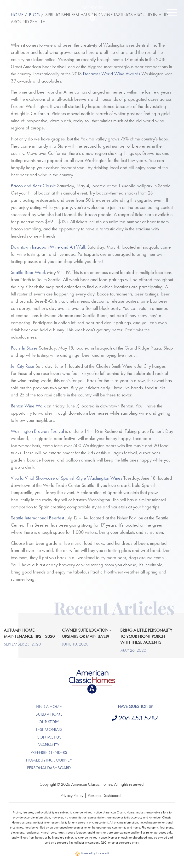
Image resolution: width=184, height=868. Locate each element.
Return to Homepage (92, 13)
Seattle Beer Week (28, 272)
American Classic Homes (92, 672)
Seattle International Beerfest (37, 518)
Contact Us (49, 737)
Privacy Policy (72, 795)
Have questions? (135, 706)
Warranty (49, 745)
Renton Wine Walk (28, 406)
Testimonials (49, 729)
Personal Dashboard (49, 768)
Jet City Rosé (23, 366)
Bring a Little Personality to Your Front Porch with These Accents (146, 636)
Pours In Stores (24, 348)
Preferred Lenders (49, 752)
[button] (172, 12)
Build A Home (49, 714)
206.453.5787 (139, 718)
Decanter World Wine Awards (112, 74)
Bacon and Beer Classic (33, 186)
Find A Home (49, 706)
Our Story (49, 722)
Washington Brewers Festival (37, 431)
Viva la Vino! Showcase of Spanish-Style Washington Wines (66, 478)
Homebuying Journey (49, 760)
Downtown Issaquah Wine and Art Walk (48, 247)
